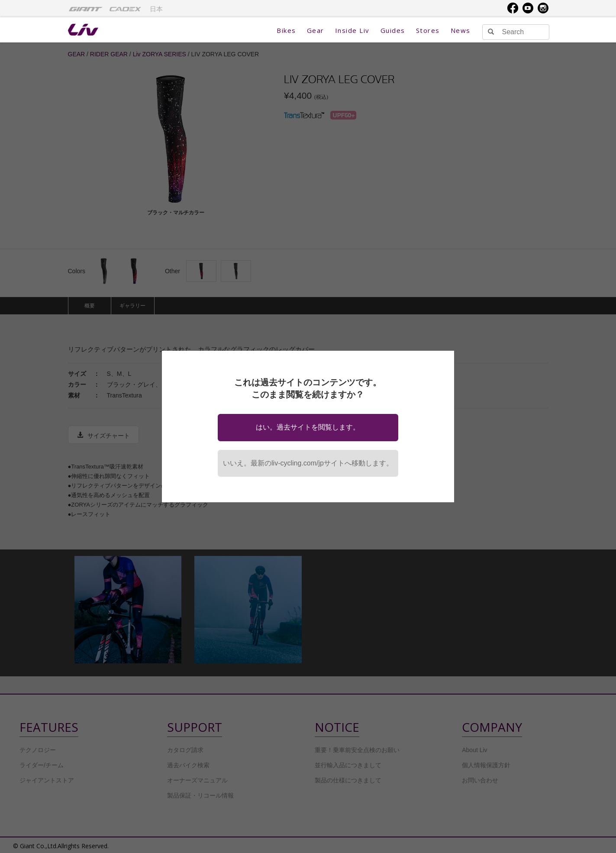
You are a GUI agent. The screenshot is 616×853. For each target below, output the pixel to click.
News (461, 30)
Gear (316, 30)
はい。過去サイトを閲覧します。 (308, 427)
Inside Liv (352, 30)
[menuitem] (86, 9)
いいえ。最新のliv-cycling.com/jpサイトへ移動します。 (308, 463)
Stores (428, 30)
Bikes (286, 30)
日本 (156, 9)
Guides (393, 30)
